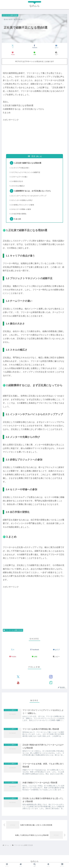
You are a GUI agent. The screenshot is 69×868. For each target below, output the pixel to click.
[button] (56, 53)
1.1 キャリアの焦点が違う (21, 168)
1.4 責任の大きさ (18, 181)
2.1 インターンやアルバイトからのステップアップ (30, 196)
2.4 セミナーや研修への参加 (22, 209)
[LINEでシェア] (34, 53)
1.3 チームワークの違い (20, 177)
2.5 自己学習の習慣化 (19, 214)
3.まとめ (18, 219)
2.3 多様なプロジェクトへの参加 (23, 205)
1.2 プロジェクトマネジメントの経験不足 (27, 172)
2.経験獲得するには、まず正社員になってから (33, 191)
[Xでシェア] (13, 46)
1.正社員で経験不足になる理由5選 (28, 163)
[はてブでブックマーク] (56, 46)
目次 (33, 156)
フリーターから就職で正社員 (13, 630)
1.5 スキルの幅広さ (19, 186)
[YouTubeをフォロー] (18, 683)
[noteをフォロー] (51, 683)
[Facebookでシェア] (34, 46)
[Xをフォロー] (18, 677)
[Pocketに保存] (13, 53)
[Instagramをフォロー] (51, 677)
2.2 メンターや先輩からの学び (23, 200)
